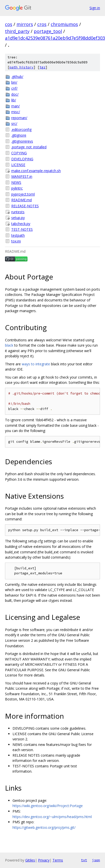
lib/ (14, 100)
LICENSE (18, 165)
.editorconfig (21, 129)
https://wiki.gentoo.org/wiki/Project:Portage (48, 806)
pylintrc (17, 188)
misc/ (16, 112)
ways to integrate (36, 364)
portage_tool (48, 31)
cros (42, 24)
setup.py (18, 218)
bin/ (14, 82)
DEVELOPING (22, 159)
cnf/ (14, 88)
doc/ (15, 94)
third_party (17, 31)
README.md (21, 200)
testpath (18, 235)
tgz (42, 67)
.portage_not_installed (29, 147)
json (96, 860)
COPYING (19, 153)
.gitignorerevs (22, 141)
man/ (15, 106)
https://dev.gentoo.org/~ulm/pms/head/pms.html (52, 817)
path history (21, 67)
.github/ (17, 77)
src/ (14, 123)
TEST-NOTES (22, 229)
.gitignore (19, 135)
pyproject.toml (23, 194)
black (9, 345)
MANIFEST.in (22, 176)
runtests (18, 212)
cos (9, 24)
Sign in (95, 8)
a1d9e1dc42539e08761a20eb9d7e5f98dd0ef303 (55, 38)
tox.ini (16, 241)
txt (84, 860)
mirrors (25, 24)
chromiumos (64, 24)
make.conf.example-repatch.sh (36, 171)
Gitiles (30, 860)
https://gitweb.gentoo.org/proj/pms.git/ (44, 827)
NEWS (16, 182)
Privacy (44, 860)
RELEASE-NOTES (25, 206)
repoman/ (19, 118)
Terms (58, 860)
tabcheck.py (21, 224)
